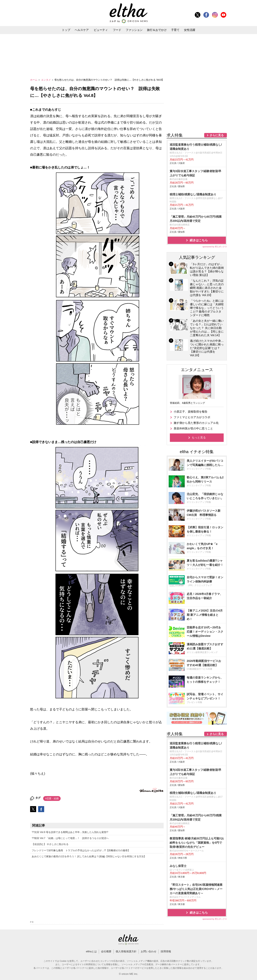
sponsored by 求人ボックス (215, 247)
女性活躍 (190, 30)
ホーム (34, 80)
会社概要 (106, 951)
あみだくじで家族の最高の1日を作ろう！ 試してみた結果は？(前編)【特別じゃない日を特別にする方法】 (89, 856)
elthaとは (91, 951)
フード (117, 30)
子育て (175, 30)
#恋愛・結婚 (52, 798)
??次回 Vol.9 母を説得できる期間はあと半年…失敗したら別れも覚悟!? (70, 832)
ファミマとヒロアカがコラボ (192, 417)
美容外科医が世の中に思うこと (193, 428)
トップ (66, 30)
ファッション (134, 30)
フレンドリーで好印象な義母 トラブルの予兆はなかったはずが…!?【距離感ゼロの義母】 (81, 850)
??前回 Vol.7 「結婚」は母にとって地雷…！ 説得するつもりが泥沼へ (70, 838)
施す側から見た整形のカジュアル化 (196, 423)
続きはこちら (199, 240)
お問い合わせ (149, 951)
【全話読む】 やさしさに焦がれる (50, 844)
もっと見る (199, 437)
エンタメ (46, 80)
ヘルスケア (82, 30)
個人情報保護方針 (126, 951)
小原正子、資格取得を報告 (191, 412)
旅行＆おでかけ (157, 30)
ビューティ (101, 30)
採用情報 (166, 951)
